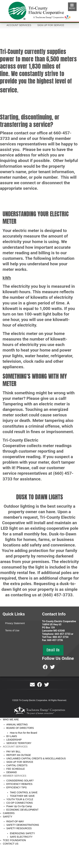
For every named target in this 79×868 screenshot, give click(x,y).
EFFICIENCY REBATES (19, 784)
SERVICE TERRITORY (19, 743)
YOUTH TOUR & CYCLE (20, 799)
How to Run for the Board (23, 733)
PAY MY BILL (14, 752)
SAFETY (8, 817)
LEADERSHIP (14, 740)
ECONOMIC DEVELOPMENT (22, 810)
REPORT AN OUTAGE (19, 755)
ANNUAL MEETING (17, 724)
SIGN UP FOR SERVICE (20, 762)
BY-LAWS (12, 736)
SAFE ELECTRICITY (21, 837)
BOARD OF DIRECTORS (20, 728)
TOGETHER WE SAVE (22, 796)
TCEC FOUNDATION (14, 840)
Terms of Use (12, 630)
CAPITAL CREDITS (17, 765)
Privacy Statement (15, 623)
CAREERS (9, 813)
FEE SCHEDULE (16, 769)
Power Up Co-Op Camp (19, 806)
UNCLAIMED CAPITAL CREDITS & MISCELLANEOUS (36, 758)
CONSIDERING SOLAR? (20, 781)
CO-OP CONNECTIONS (20, 803)
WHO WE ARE (11, 719)
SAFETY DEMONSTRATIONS (23, 825)
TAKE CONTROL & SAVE (24, 792)
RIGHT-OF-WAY (15, 821)
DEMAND (12, 772)
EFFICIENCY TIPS (17, 787)
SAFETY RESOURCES (19, 828)
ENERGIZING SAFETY (22, 833)
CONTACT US (11, 844)
